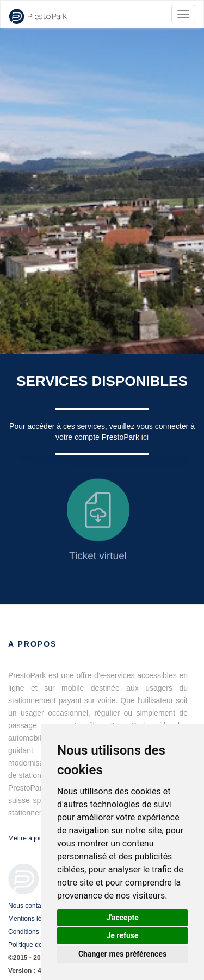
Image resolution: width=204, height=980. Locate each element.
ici (145, 437)
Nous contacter (30, 906)
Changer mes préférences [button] (122, 954)
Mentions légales (33, 919)
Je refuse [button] (122, 935)
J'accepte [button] (122, 918)
